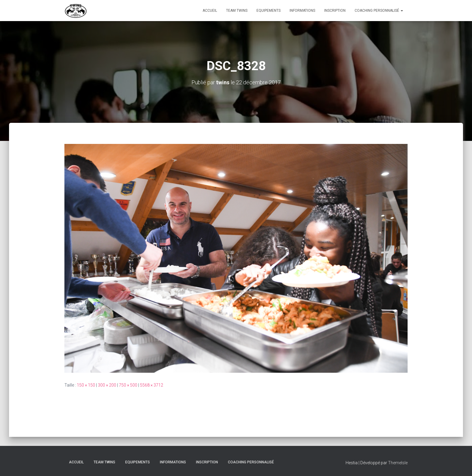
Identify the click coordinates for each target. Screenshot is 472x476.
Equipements (269, 11)
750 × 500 (128, 385)
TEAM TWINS (237, 11)
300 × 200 (107, 385)
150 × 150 (86, 385)
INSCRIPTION (335, 11)
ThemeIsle (398, 463)
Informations (302, 11)
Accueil (210, 11)
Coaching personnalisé (379, 11)
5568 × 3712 (152, 385)
